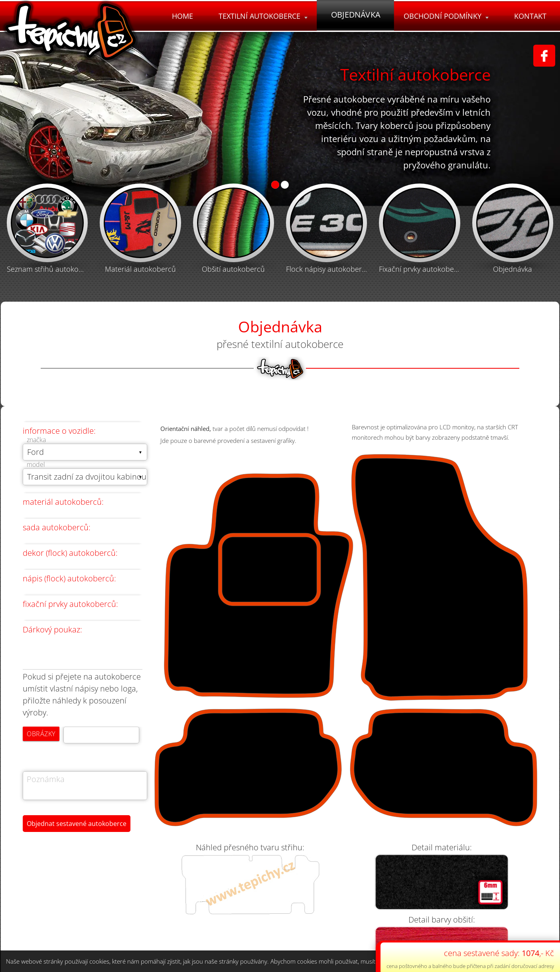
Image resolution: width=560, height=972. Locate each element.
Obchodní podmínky (445, 16)
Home (179, 16)
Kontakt (530, 16)
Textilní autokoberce (261, 16)
